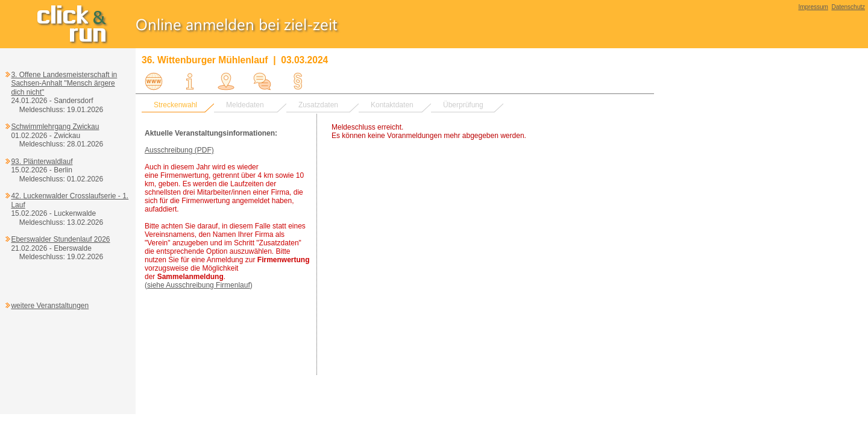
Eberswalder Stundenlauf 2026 (60, 239)
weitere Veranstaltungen (50, 306)
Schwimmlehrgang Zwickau (55, 127)
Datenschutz (848, 7)
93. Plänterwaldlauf (42, 162)
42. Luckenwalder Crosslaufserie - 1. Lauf (70, 200)
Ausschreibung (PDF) (179, 150)
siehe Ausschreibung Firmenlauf (199, 285)
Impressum (813, 7)
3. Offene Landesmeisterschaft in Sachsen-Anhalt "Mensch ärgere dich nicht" (64, 83)
